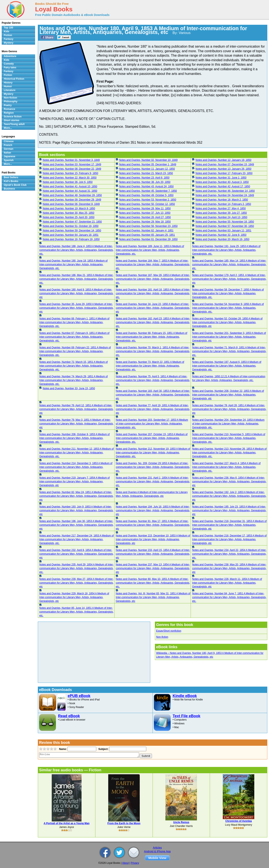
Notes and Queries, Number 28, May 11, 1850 (145, 208)
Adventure (10, 56)
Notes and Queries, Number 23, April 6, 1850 (144, 178)
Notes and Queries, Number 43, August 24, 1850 (146, 186)
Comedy (9, 64)
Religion (9, 113)
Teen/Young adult (14, 124)
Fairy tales (10, 68)
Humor (8, 86)
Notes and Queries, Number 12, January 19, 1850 (223, 160)
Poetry (8, 105)
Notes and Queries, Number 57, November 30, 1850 (225, 226)
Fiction (8, 35)
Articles (157, 848)
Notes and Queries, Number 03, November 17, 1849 (72, 164)
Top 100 (8, 28)
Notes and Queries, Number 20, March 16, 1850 (222, 239)
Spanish (9, 160)
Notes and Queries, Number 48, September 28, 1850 (72, 195)
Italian (7, 153)
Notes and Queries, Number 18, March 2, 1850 (222, 200)
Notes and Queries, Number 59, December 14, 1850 (72, 230)
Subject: (103, 749)
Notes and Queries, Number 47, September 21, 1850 (72, 222)
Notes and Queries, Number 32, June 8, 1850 (221, 235)
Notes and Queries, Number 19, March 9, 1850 (69, 208)
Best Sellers (11, 177)
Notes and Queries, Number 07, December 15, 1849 (225, 164)
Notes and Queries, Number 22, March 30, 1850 (70, 178)
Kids (7, 31)
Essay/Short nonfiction (169, 631)
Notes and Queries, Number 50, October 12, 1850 (147, 204)
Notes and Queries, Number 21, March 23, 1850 (146, 173)
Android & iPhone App (157, 851)
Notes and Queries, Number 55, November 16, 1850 (225, 222)
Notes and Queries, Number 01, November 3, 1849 (71, 160)
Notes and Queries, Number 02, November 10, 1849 (148, 160)
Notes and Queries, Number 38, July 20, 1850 (145, 182)
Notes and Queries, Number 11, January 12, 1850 (147, 169)
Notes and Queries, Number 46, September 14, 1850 (225, 191)
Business (9, 189)
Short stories (12, 120)
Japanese (10, 156)
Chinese (9, 141)
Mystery (9, 43)
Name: (63, 749)
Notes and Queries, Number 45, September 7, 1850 (148, 191)
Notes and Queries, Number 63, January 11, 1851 (223, 230)
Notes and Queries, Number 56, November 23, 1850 (148, 226)
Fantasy (9, 39)
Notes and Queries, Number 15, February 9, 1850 (70, 173)
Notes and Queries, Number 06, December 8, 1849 (71, 204)
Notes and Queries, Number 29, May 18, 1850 (145, 222)
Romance (9, 109)
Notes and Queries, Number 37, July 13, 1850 (145, 213)
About (125, 863)
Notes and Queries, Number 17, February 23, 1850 (224, 173)
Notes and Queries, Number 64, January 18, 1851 (71, 235)
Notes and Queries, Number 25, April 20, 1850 (69, 217)
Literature (10, 90)
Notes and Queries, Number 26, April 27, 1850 (145, 217)
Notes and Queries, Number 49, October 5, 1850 (146, 195)
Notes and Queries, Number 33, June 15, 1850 (69, 388)
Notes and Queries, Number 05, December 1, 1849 (148, 164)
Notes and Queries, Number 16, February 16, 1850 (71, 239)
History (8, 83)
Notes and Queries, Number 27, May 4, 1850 (221, 208)
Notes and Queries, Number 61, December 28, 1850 (148, 239)
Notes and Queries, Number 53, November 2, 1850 (148, 200)
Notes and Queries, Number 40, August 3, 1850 (222, 182)
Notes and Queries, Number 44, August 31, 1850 (70, 191)
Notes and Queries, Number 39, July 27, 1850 (221, 213)
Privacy (135, 863)
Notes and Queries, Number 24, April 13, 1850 (221, 217)
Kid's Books (11, 181)
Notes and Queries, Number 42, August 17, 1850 (223, 186)
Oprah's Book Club (15, 185)
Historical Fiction (14, 79)
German (9, 149)
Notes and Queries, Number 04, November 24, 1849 (225, 195)
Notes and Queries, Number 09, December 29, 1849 (72, 200)
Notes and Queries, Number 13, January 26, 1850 (223, 169)
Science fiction (13, 117)
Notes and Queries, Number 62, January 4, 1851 (146, 230)
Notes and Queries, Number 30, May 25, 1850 (68, 213)
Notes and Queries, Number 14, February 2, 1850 (223, 204)
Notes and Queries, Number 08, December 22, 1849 (72, 169)
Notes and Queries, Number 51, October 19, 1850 (71, 226)
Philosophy (11, 102)
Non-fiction (162, 637)
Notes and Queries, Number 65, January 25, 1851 (147, 235)
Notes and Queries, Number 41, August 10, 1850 (70, 186)
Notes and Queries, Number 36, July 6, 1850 (68, 182)
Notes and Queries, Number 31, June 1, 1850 (221, 178)
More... (8, 128)
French (8, 145)
